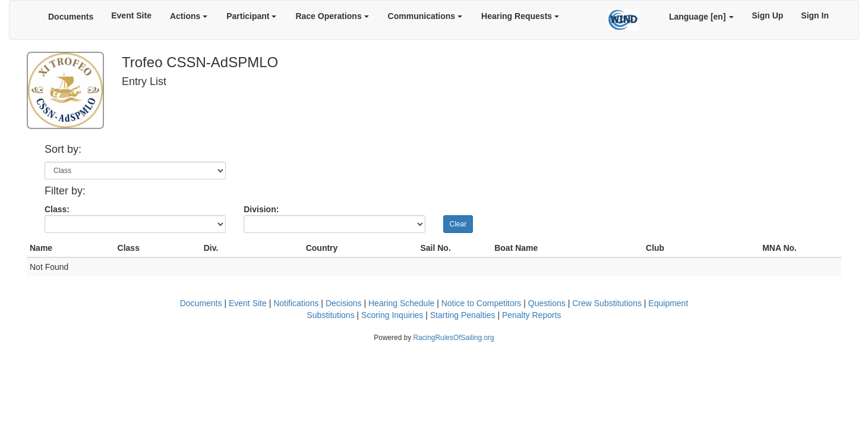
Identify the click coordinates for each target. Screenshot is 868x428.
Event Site (131, 15)
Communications (425, 16)
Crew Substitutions (607, 303)
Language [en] (702, 17)
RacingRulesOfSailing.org (453, 338)
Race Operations (332, 16)
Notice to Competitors (482, 303)
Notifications (296, 303)
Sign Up (767, 15)
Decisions (344, 303)
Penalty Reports (532, 315)
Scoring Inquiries (392, 315)
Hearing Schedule (401, 303)
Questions (547, 303)
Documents (71, 17)
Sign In (815, 15)
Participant (251, 16)
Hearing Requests (520, 16)
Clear (458, 224)
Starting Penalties (463, 315)
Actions (189, 16)
